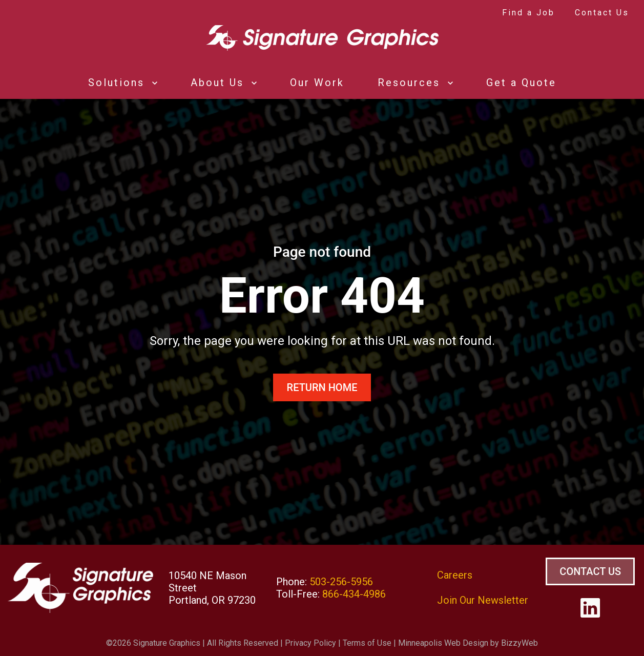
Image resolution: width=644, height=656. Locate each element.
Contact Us (590, 571)
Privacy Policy (310, 643)
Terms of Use (367, 643)
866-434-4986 (354, 594)
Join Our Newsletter (483, 600)
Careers (455, 575)
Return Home (322, 387)
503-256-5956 (341, 582)
